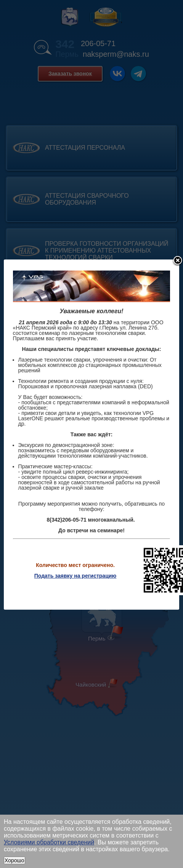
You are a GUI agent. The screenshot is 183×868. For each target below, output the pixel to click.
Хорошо (14, 860)
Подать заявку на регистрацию (75, 576)
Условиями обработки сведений (49, 842)
